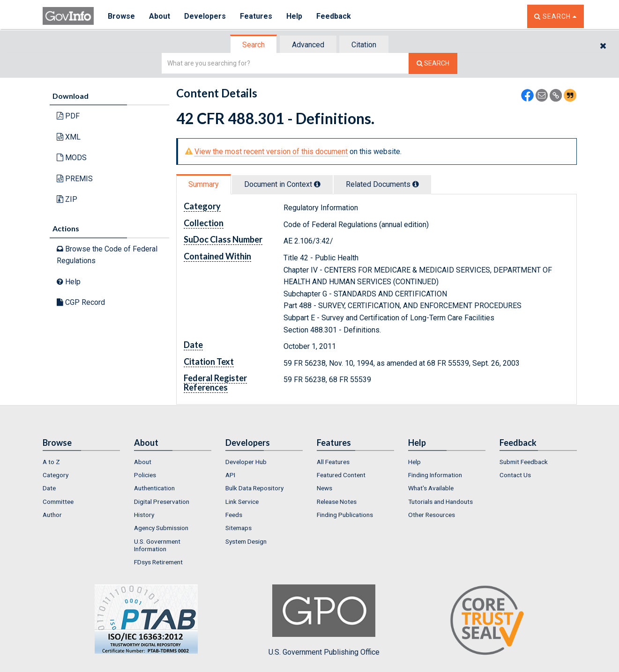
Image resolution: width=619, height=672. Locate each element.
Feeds (234, 515)
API (230, 475)
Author (52, 515)
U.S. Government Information (157, 545)
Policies (145, 475)
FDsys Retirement (158, 562)
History (144, 515)
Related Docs (382, 184)
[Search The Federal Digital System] (433, 63)
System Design (246, 541)
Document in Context (282, 184)
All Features (333, 462)
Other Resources (432, 515)
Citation (364, 45)
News (324, 488)
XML (69, 137)
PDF (68, 116)
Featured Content (341, 475)
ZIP (67, 199)
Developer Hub (246, 462)
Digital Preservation (162, 502)
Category (56, 475)
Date (49, 488)
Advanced (308, 45)
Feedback (334, 16)
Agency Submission (161, 528)
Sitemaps (239, 528)
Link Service (242, 502)
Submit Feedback (524, 462)
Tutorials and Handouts (440, 502)
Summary (204, 184)
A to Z (51, 462)
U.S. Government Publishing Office (324, 620)
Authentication (154, 488)
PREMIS (75, 179)
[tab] (254, 45)
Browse (121, 16)
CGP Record (81, 302)
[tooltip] (317, 184)
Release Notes (337, 502)
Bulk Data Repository (254, 488)
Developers (205, 16)
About (160, 16)
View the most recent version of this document (271, 151)
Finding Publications (345, 515)
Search (254, 45)
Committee (58, 502)
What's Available (431, 488)
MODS (72, 158)
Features (256, 16)
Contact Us (515, 475)
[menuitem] (81, 462)
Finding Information (435, 475)
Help (294, 16)
